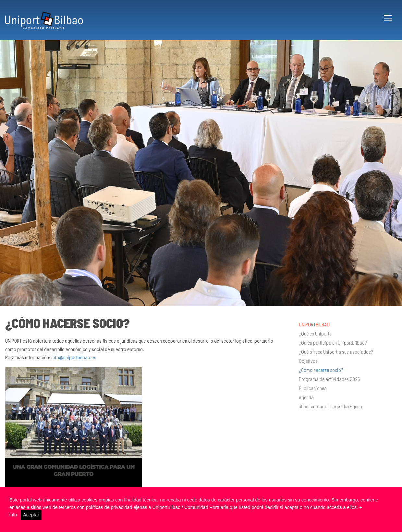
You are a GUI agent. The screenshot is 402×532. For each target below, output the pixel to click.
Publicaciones (313, 388)
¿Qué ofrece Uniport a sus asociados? (336, 352)
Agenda (306, 397)
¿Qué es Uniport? (315, 334)
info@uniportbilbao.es (74, 357)
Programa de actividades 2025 (329, 379)
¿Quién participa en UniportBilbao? (333, 343)
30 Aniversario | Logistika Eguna (330, 406)
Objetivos (308, 361)
